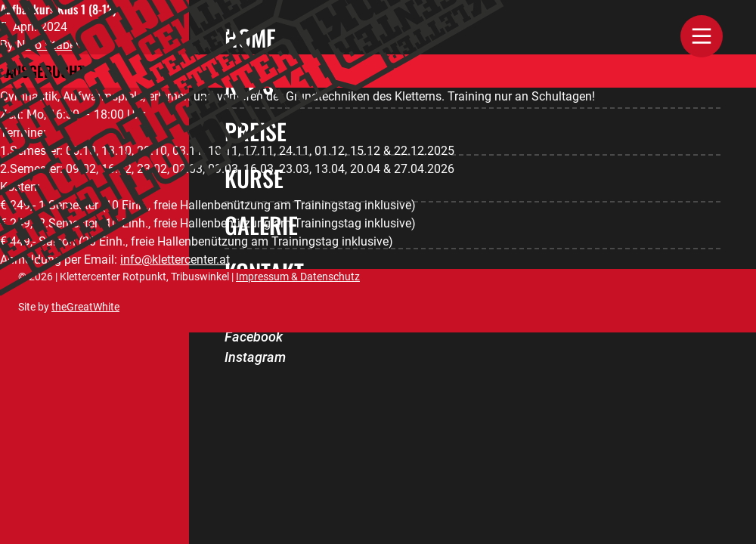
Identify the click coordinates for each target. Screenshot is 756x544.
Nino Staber (48, 45)
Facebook (254, 337)
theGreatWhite (85, 307)
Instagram (255, 357)
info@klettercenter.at (175, 260)
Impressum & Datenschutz (298, 277)
